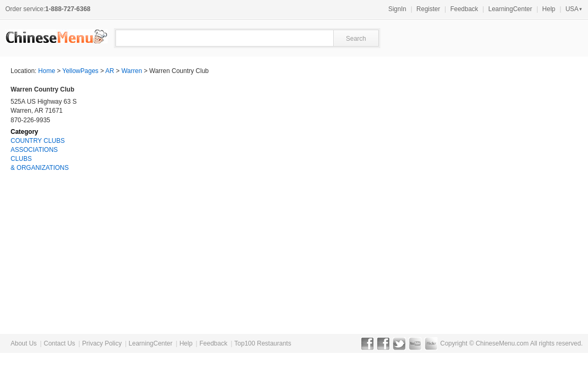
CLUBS (21, 159)
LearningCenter (510, 9)
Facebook (367, 343)
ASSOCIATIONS (34, 150)
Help (549, 9)
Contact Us (59, 343)
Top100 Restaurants (262, 343)
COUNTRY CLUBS (38, 141)
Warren (132, 71)
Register (428, 9)
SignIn (397, 9)
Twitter (399, 343)
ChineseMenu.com (502, 343)
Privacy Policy (102, 343)
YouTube (415, 343)
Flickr (431, 343)
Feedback (464, 9)
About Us (24, 343)
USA (574, 9)
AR (110, 71)
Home (47, 71)
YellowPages (81, 71)
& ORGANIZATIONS (40, 168)
